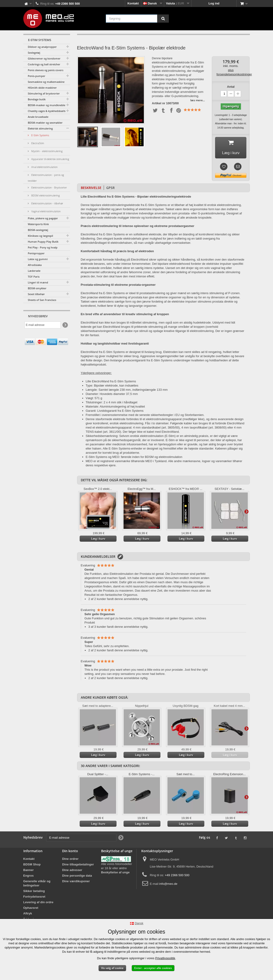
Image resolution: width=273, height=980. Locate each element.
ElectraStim (37, 143)
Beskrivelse (91, 189)
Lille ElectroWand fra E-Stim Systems (111, 382)
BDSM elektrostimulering (45, 195)
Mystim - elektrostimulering (47, 151)
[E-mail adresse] (43, 325)
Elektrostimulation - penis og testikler (46, 178)
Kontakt (133, 3)
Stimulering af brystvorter (44, 93)
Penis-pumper (37, 76)
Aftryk (28, 915)
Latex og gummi (38, 259)
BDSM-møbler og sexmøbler (45, 123)
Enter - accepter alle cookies (153, 968)
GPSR (110, 189)
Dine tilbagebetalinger (78, 866)
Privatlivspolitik (165, 958)
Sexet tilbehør (36, 294)
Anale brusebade (38, 117)
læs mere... (198, 100)
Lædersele (34, 271)
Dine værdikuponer (76, 882)
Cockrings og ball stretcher (44, 64)
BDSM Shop (32, 866)
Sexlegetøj (34, 53)
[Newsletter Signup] (65, 325)
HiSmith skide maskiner (42, 88)
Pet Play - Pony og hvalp (43, 247)
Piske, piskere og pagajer (43, 218)
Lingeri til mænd (38, 282)
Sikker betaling (34, 892)
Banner (29, 871)
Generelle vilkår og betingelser (37, 884)
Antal (231, 87)
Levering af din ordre (38, 903)
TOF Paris (34, 277)
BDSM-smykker (37, 288)
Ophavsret (31, 909)
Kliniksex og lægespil (40, 236)
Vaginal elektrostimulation (46, 211)
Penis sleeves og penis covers (46, 70)
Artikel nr (158, 103)
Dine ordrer (70, 860)
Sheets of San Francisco (42, 300)
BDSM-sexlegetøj (38, 230)
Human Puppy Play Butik (43, 242)
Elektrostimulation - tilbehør (47, 203)
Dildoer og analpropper (42, 47)
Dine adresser (72, 871)
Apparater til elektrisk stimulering (50, 159)
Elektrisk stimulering (40, 128)
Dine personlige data (77, 877)
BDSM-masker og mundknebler (47, 105)
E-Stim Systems (40, 135)
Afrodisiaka (35, 265)
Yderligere (246, 513)
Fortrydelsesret (34, 898)
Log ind (214, 3)
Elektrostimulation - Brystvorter (49, 187)
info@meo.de (168, 885)
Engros (29, 877)
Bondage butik (37, 99)
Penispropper (36, 253)
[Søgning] (163, 19)
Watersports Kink (38, 224)
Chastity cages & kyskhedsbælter (48, 111)
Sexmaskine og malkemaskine (46, 82)
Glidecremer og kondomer (44, 58)
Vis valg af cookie (112, 968)
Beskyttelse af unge (115, 874)
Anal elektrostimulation (44, 167)
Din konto (70, 852)
